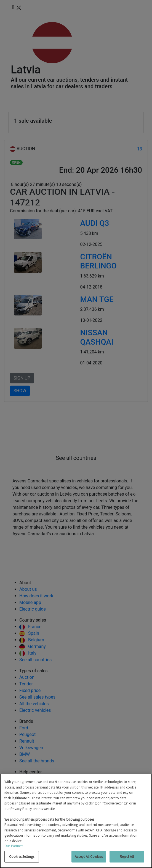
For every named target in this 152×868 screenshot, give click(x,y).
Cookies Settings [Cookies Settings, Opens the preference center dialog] (22, 857)
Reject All (127, 857)
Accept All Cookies (89, 857)
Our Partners (14, 846)
